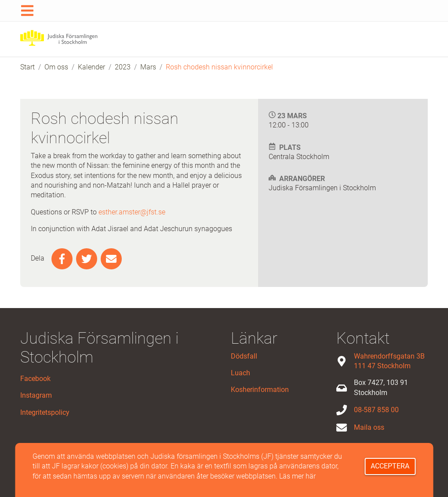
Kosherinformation (260, 390)
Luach (240, 373)
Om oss (56, 67)
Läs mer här (297, 476)
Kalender (91, 67)
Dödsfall (244, 356)
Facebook (35, 379)
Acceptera (390, 466)
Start (27, 67)
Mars (148, 67)
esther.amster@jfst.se (132, 212)
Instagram (36, 395)
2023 (123, 67)
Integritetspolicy (45, 412)
